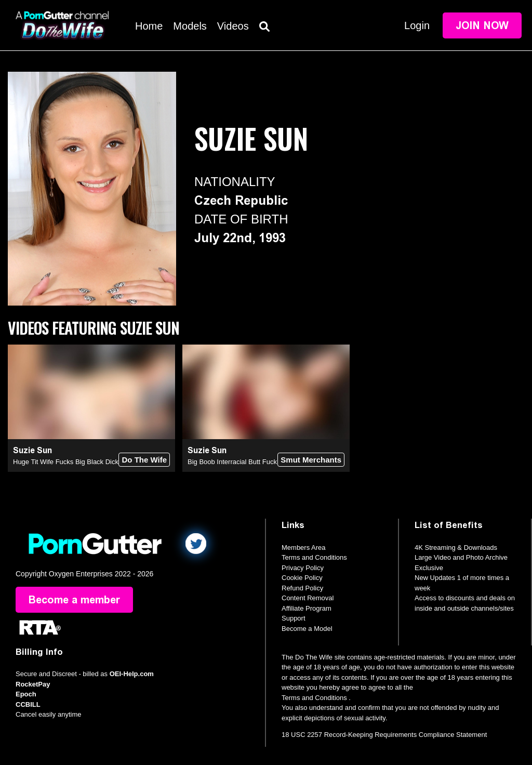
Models (190, 26)
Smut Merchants (311, 460)
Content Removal (308, 598)
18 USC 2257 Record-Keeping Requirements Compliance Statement (384, 735)
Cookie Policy (302, 578)
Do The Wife (144, 460)
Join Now (482, 25)
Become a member (74, 600)
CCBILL (28, 704)
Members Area (304, 548)
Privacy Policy (303, 568)
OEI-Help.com (132, 674)
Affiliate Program (307, 608)
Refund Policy (302, 588)
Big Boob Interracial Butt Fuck (232, 462)
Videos (233, 26)
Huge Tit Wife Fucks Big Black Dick (66, 462)
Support (294, 618)
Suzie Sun (32, 450)
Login (417, 25)
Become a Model (307, 629)
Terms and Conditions (314, 557)
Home (149, 26)
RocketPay (33, 684)
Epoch (26, 694)
